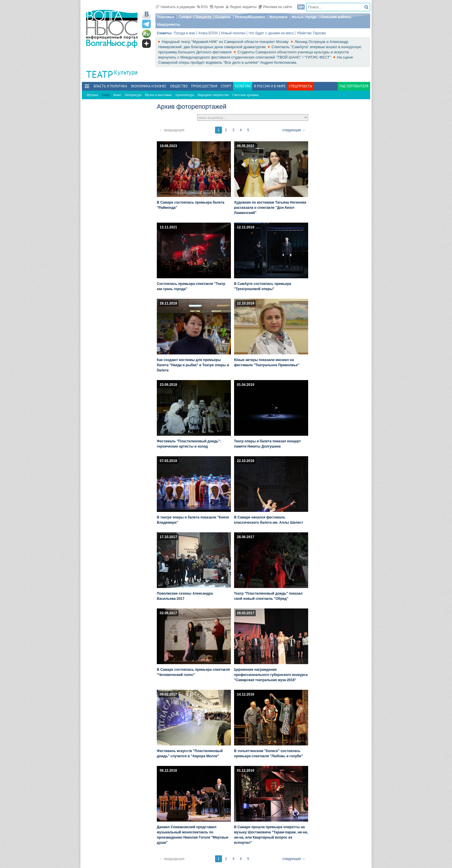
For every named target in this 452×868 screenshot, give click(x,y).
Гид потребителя (354, 86)
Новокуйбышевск (250, 17)
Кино (117, 95)
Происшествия (204, 86)
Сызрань (223, 17)
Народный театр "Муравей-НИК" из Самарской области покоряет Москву (226, 42)
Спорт (226, 86)
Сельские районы (336, 17)
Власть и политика (110, 86)
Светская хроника (245, 95)
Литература (133, 95)
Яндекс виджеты (241, 7)
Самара (185, 17)
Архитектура (184, 95)
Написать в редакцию (175, 7)
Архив (217, 7)
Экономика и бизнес (149, 86)
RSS (203, 7)
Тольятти (203, 17)
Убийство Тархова (311, 33)
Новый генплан (233, 33)
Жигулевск (278, 17)
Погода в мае (184, 33)
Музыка (92, 95)
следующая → (294, 130)
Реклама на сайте (275, 7)
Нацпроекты (169, 24)
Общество (179, 86)
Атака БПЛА (208, 33)
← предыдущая (172, 130)
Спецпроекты (301, 86)
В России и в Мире (270, 86)
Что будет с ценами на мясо (271, 33)
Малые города (304, 17)
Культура (126, 72)
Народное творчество (213, 95)
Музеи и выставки (158, 95)
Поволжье (165, 17)
